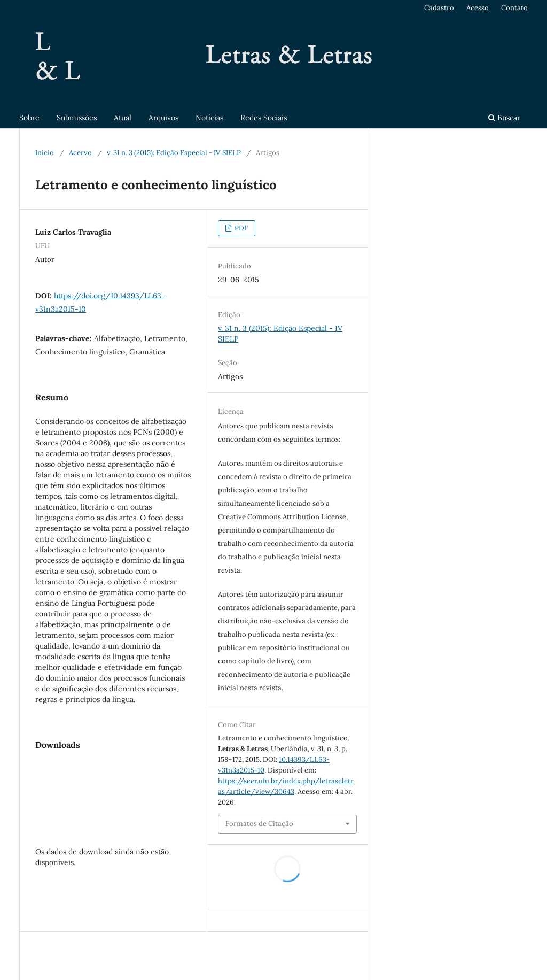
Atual (123, 118)
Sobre (29, 118)
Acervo (80, 153)
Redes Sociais (264, 118)
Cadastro (439, 8)
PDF (240, 228)
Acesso (478, 8)
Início (45, 153)
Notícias (209, 118)
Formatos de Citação (259, 824)
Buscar (504, 118)
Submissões (77, 118)
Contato (514, 8)
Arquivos (163, 118)
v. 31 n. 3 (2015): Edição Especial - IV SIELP (174, 153)
